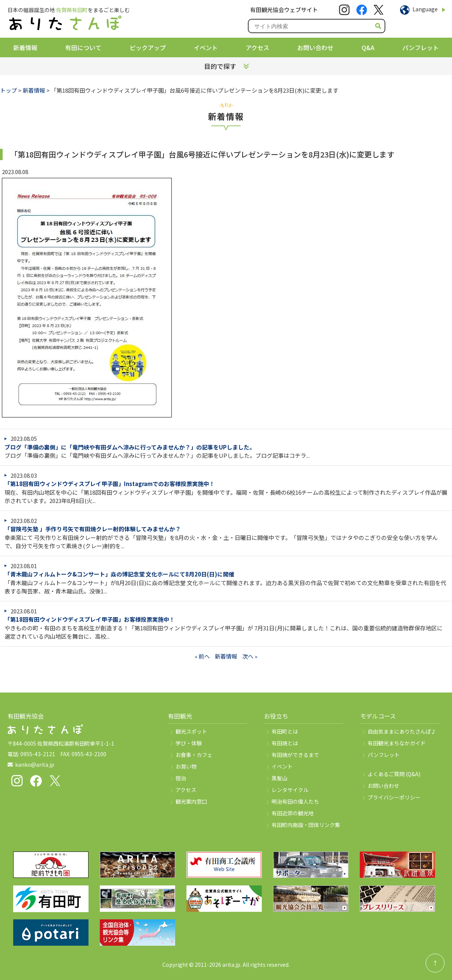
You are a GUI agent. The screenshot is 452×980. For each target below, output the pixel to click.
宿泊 (181, 778)
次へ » (250, 656)
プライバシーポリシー (394, 797)
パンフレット (421, 47)
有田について (83, 47)
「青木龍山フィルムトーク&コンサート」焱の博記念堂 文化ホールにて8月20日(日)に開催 (119, 574)
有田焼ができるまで (295, 755)
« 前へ (202, 656)
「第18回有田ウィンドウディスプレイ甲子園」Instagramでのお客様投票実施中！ (110, 484)
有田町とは (285, 731)
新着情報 (25, 47)
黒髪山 (279, 778)
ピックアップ (148, 47)
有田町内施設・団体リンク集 (306, 825)
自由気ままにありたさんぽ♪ (402, 731)
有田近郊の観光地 (293, 813)
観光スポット (191, 731)
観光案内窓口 (191, 801)
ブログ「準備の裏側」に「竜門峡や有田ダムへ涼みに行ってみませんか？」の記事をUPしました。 (130, 447)
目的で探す (220, 66)
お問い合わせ (315, 47)
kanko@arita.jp (35, 764)
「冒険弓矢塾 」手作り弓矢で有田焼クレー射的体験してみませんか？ (93, 529)
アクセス (257, 47)
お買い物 (186, 766)
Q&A (368, 47)
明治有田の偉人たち (295, 801)
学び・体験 (189, 743)
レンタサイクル (290, 790)
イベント (206, 47)
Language (425, 9)
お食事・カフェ (194, 755)
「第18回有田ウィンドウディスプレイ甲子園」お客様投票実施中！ (90, 619)
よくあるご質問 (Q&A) (394, 774)
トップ (8, 90)
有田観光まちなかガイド (397, 743)
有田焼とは (285, 743)
